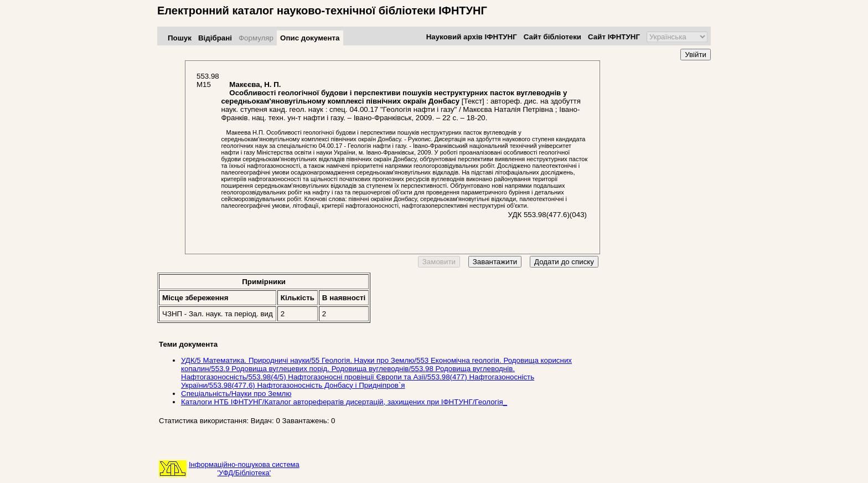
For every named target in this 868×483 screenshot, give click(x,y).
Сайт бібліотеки (552, 37)
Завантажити (495, 262)
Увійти (696, 55)
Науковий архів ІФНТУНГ (472, 37)
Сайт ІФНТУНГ (614, 37)
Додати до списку (564, 262)
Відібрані (215, 38)
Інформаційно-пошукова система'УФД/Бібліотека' (244, 469)
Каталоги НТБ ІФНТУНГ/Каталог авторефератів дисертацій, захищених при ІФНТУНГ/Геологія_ (344, 402)
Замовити (439, 262)
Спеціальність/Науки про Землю (236, 394)
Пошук (180, 38)
